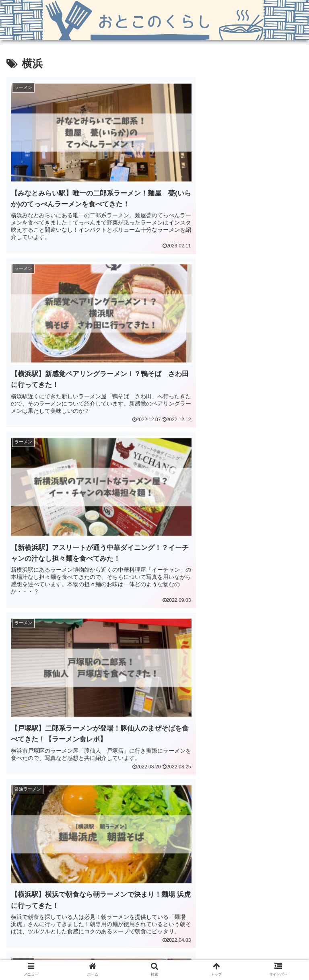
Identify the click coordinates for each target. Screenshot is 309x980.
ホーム (56, 954)
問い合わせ (154, 954)
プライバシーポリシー (253, 954)
